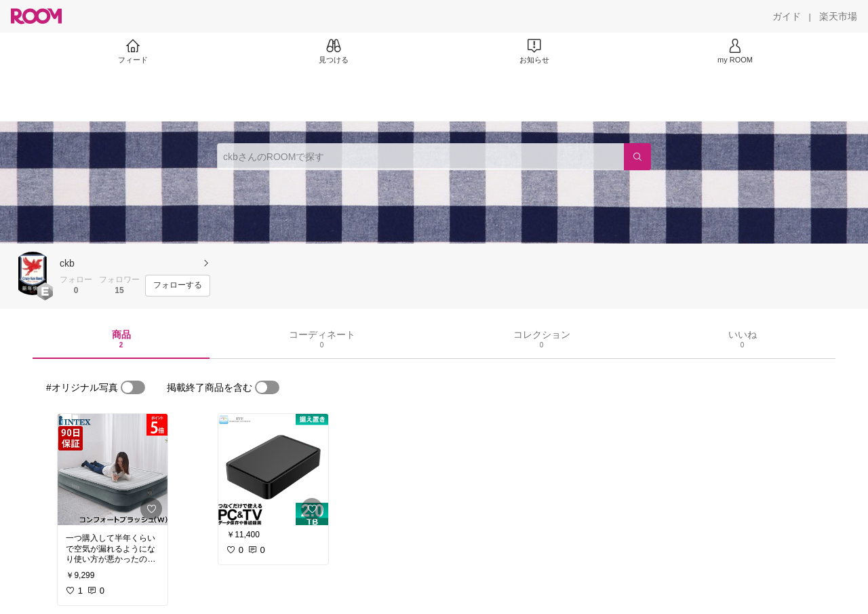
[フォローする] (178, 286)
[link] (113, 469)
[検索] (637, 157)
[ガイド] (787, 16)
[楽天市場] (838, 16)
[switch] (133, 387)
